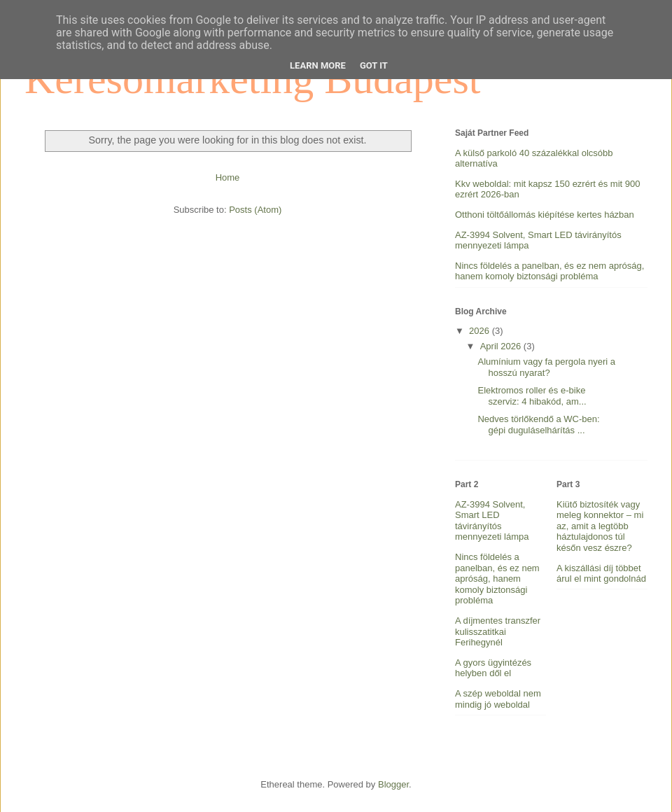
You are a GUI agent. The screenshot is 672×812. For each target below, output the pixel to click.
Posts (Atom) (255, 210)
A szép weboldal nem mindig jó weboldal (498, 699)
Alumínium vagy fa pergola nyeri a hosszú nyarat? (546, 367)
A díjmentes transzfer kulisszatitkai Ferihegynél (498, 631)
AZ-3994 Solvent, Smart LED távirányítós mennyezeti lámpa (492, 521)
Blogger (393, 784)
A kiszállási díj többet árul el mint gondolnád (601, 574)
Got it (374, 65)
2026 (481, 331)
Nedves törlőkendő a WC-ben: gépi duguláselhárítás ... (538, 425)
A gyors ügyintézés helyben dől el (493, 668)
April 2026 (502, 346)
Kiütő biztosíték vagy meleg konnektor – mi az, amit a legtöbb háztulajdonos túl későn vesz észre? (600, 526)
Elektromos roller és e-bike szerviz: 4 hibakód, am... (532, 396)
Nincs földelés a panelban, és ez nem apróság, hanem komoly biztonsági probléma (549, 271)
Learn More (318, 65)
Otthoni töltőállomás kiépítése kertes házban (545, 215)
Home (228, 177)
